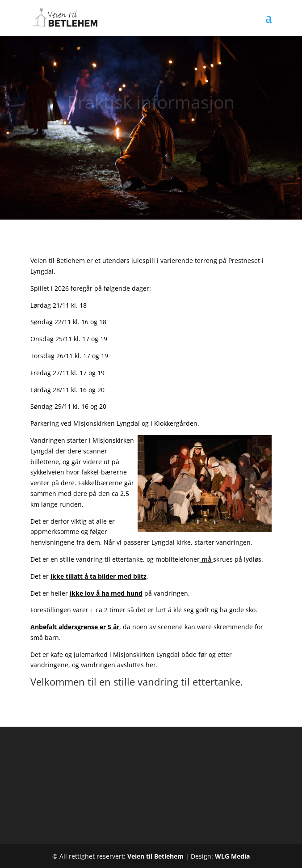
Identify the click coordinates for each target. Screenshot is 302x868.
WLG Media (232, 856)
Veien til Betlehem (155, 856)
